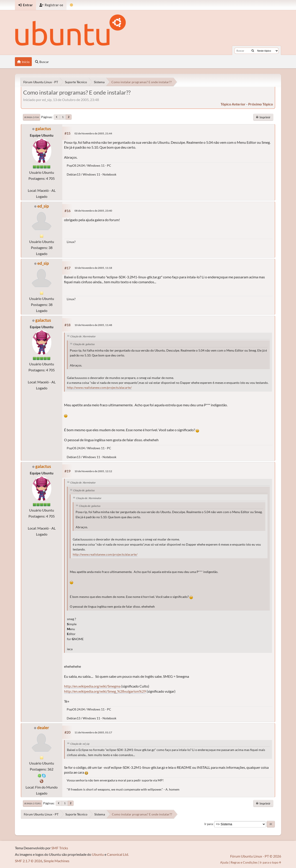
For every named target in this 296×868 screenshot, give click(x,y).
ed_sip (43, 206)
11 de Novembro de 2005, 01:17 (93, 732)
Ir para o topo (33, 803)
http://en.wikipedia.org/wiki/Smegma (92, 686)
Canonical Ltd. (118, 854)
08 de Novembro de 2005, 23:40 (93, 211)
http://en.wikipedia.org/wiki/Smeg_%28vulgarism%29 (105, 691)
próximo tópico (261, 104)
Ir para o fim (32, 117)
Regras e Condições (244, 862)
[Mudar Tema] (71, 5)
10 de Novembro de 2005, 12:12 (93, 471)
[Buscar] (253, 51)
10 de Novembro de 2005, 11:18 (93, 268)
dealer (43, 727)
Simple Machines (56, 861)
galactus (43, 128)
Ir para (209, 824)
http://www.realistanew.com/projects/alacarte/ (99, 388)
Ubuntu (98, 854)
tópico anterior (233, 104)
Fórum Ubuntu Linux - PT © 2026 (256, 856)
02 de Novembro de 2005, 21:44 (93, 133)
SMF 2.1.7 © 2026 (29, 861)
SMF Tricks (60, 848)
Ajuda (224, 862)
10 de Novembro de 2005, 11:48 (93, 325)
